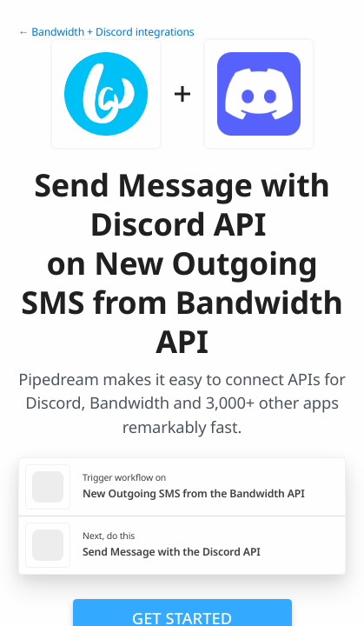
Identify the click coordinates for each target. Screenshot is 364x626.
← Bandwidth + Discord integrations (106, 32)
